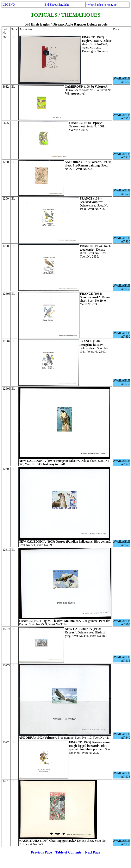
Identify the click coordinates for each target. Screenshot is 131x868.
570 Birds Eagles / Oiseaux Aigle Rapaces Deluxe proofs (66, 24)
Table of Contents (69, 852)
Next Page (93, 852)
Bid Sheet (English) (57, 5)
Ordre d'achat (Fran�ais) (102, 5)
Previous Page (41, 852)
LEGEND (9, 5)
